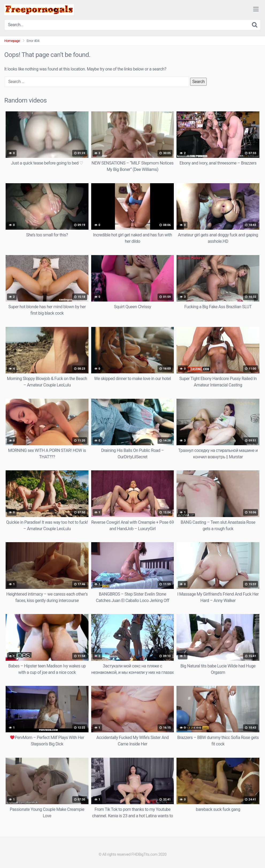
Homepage (12, 41)
